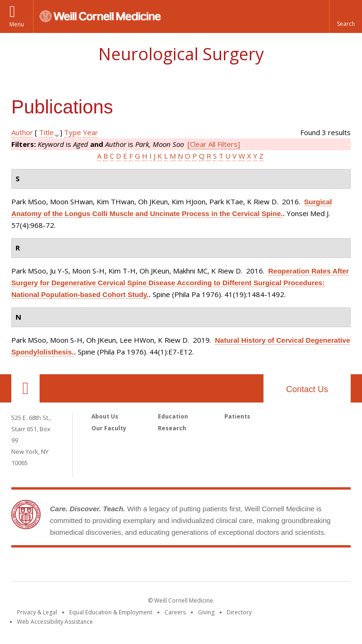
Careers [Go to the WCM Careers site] (175, 612)
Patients (237, 416)
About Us (105, 416)
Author (22, 132)
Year (90, 132)
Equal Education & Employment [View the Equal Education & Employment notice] (111, 612)
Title (46, 132)
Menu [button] (17, 24)
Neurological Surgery (181, 54)
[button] (346, 16)
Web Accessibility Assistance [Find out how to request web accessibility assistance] (55, 622)
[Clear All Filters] (214, 144)
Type (73, 132)
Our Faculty (109, 428)
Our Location (25, 388)
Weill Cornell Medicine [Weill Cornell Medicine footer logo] (181, 566)
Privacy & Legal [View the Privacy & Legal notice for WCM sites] (37, 612)
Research (172, 428)
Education (173, 416)
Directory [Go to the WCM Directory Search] (239, 612)
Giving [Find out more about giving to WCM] (206, 612)
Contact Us (307, 389)
